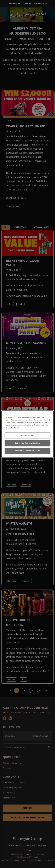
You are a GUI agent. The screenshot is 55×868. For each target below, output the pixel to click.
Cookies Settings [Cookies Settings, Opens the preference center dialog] (27, 435)
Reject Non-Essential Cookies (28, 443)
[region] (27, 434)
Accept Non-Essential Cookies (27, 451)
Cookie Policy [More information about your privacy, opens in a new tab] (13, 427)
